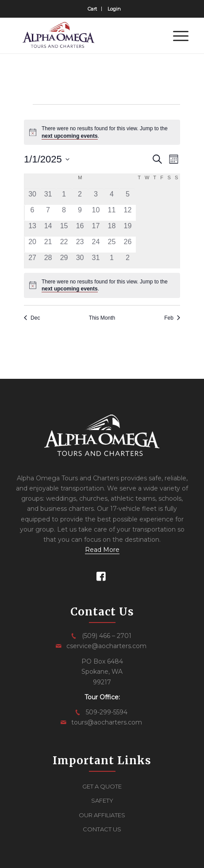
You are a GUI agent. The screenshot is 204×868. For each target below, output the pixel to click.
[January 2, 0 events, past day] (80, 197)
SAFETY (102, 800)
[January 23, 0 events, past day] (80, 245)
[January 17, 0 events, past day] (96, 229)
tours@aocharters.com (107, 722)
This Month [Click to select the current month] (102, 318)
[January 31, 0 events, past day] (96, 260)
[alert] (102, 132)
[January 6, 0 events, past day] (33, 213)
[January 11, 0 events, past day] (112, 213)
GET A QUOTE (102, 786)
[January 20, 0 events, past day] (33, 245)
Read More (102, 550)
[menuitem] (92, 9)
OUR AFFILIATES (102, 815)
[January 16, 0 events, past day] (80, 229)
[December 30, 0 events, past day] (33, 197)
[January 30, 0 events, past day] (80, 260)
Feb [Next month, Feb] (172, 318)
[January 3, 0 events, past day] (96, 197)
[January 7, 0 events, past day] (48, 213)
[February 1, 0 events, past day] (112, 260)
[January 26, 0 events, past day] (127, 245)
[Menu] (176, 36)
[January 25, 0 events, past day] (112, 245)
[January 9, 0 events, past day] (80, 213)
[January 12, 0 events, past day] (127, 213)
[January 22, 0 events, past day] (64, 245)
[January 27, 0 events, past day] (33, 260)
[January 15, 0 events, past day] (64, 229)
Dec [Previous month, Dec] (32, 318)
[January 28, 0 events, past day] (48, 260)
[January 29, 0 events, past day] (64, 260)
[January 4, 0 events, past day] (112, 197)
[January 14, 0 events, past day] (48, 229)
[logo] (85, 36)
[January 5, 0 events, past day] (127, 197)
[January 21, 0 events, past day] (48, 245)
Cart (92, 9)
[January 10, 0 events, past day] (96, 213)
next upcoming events (70, 136)
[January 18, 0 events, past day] (112, 229)
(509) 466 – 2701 (107, 636)
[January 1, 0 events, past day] (64, 197)
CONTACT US (102, 829)
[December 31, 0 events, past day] (48, 197)
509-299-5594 (107, 712)
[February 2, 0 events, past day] (127, 260)
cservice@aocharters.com (106, 646)
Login (114, 9)
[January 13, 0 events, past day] (33, 229)
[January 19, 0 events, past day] (127, 229)
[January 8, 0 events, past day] (64, 213)
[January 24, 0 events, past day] (96, 245)
